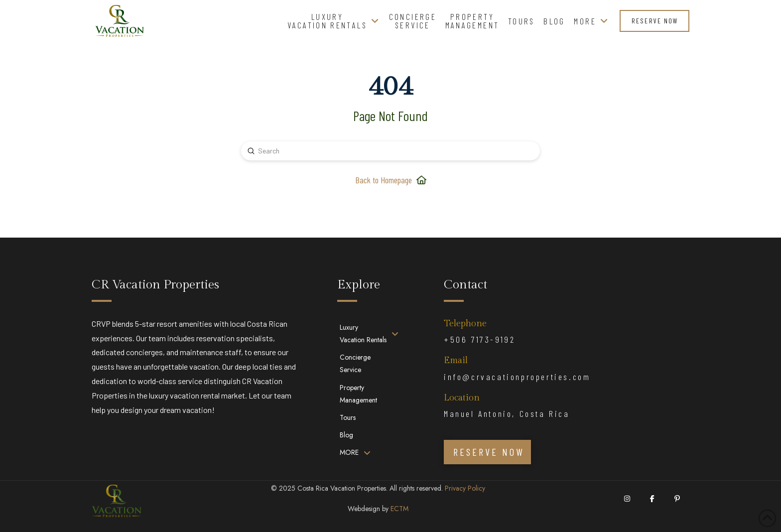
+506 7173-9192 (479, 339)
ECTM (399, 509)
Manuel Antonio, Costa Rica (507, 413)
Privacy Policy (465, 488)
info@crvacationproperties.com (517, 377)
